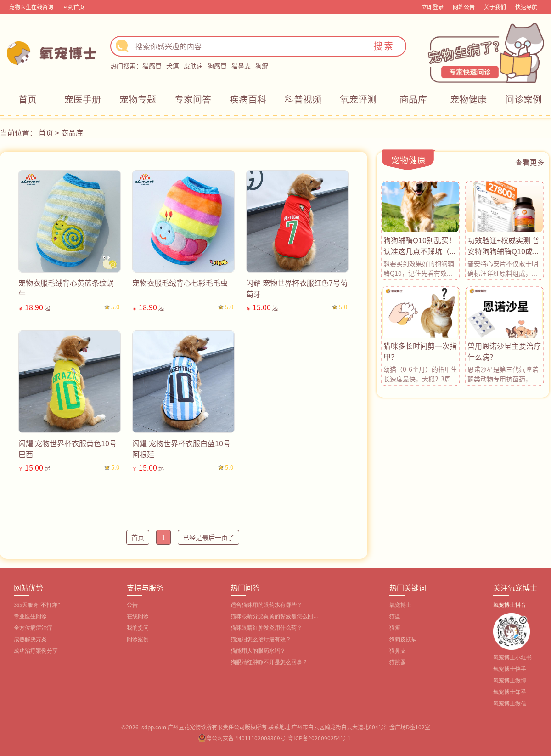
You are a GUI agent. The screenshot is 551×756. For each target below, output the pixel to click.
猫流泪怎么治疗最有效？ (261, 639)
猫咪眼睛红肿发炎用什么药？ (266, 628)
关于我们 (495, 7)
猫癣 (395, 628)
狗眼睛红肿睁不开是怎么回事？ (269, 662)
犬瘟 (173, 66)
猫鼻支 (241, 66)
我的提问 (138, 628)
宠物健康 (468, 99)
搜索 (384, 46)
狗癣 (262, 66)
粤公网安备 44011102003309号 (246, 738)
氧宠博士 (400, 605)
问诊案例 (523, 99)
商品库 (413, 99)
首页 (28, 99)
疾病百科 (248, 99)
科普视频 (303, 99)
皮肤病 (193, 66)
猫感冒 (152, 66)
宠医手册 (83, 99)
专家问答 (193, 99)
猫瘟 (395, 616)
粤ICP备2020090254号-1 (319, 738)
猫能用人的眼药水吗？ (258, 651)
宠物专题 (138, 99)
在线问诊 (138, 616)
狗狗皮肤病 (403, 639)
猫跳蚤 (398, 662)
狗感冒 (217, 66)
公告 (132, 605)
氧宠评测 (358, 99)
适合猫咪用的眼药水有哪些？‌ (266, 605)
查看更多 (530, 162)
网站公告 (464, 7)
